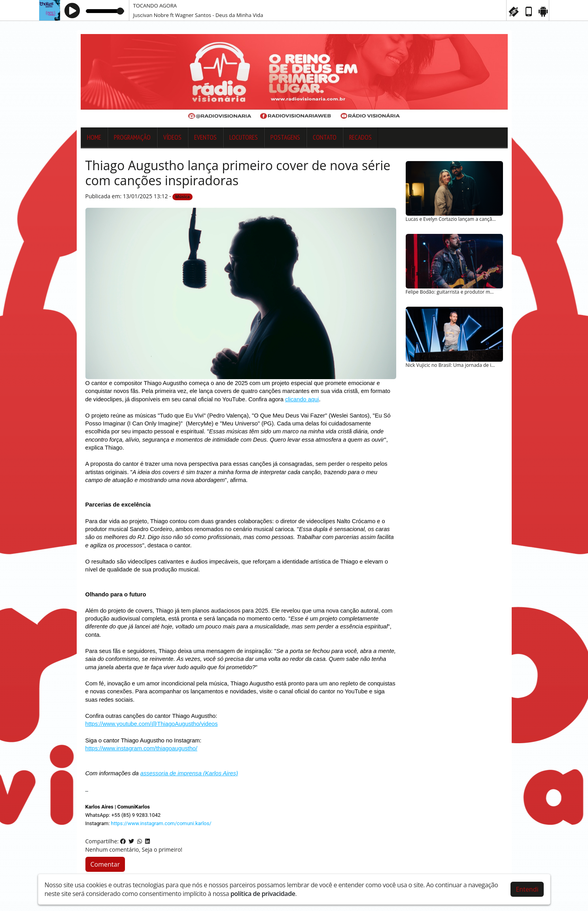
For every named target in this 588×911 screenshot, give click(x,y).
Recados (360, 137)
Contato (325, 137)
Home (94, 137)
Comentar (105, 864)
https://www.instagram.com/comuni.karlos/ (161, 823)
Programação (132, 137)
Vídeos (172, 137)
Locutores (244, 137)
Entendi (527, 889)
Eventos (205, 137)
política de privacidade (263, 894)
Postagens (285, 137)
